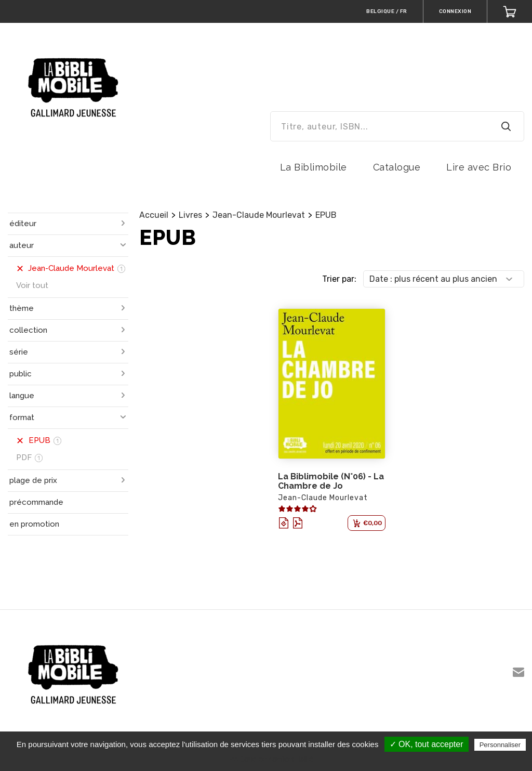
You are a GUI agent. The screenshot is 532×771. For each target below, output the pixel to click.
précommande (36, 502)
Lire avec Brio (479, 167)
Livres (190, 215)
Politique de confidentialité (271, 759)
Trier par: (339, 279)
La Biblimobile (314, 167)
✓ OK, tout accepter (427, 744)
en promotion (34, 524)
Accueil (154, 215)
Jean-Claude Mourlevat (259, 215)
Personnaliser (500, 745)
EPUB (326, 215)
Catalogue (397, 167)
